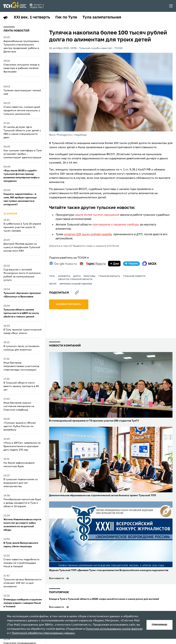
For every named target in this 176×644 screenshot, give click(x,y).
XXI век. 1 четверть (32, 17)
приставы (89, 276)
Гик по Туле (66, 17)
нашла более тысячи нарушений (97, 215)
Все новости (57, 578)
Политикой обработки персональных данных (43, 633)
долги (77, 276)
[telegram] (131, 264)
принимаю (159, 625)
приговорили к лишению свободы (115, 225)
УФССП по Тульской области (75, 279)
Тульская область (109, 276)
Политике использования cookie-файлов (114, 629)
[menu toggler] (171, 6)
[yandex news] (93, 264)
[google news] (63, 264)
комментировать (69, 304)
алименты (64, 276)
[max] (149, 264)
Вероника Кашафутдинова (76, 284)
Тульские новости (134, 276)
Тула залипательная (102, 17)
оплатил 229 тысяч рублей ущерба (88, 235)
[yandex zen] (114, 264)
